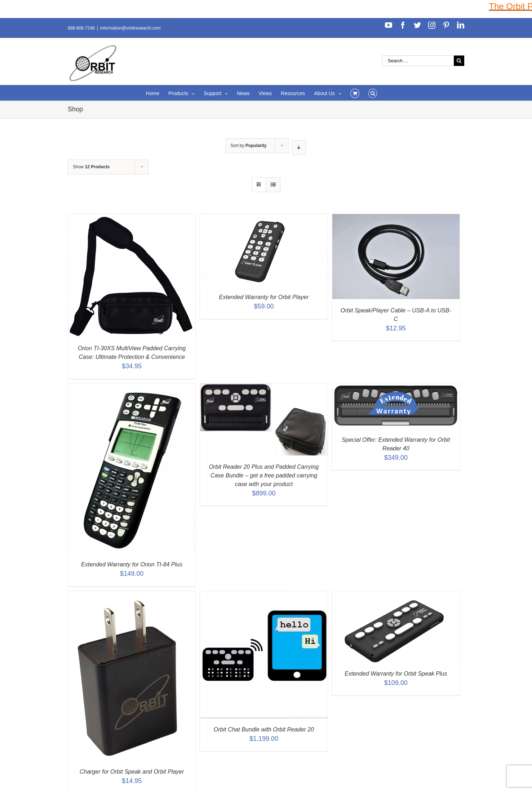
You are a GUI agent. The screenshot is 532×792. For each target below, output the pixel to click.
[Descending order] (299, 148)
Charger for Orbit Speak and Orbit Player (132, 772)
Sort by (249, 146)
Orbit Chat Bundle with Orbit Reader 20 (264, 729)
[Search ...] (418, 61)
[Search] (373, 93)
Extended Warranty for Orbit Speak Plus (396, 674)
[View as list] (273, 185)
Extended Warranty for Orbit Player (264, 297)
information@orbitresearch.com (130, 28)
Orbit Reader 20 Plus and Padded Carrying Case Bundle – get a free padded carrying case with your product (264, 475)
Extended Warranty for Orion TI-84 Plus (132, 564)
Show (91, 167)
